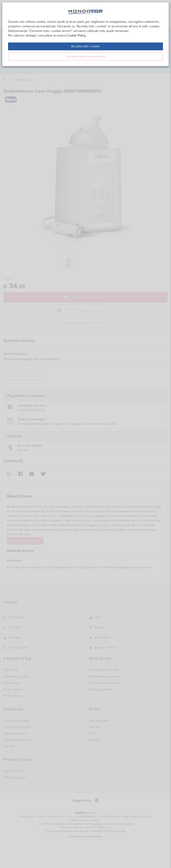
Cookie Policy (76, 35)
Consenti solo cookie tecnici (86, 56)
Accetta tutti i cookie (85, 46)
